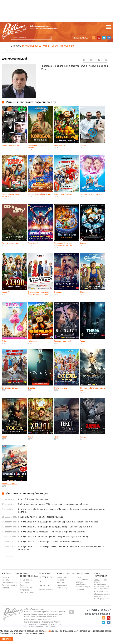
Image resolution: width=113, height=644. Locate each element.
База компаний (100, 575)
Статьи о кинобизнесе (81, 583)
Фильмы (44, 586)
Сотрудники (25, 590)
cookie (48, 631)
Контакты (6, 588)
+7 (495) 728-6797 (98, 610)
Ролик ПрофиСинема (26, 586)
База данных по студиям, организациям (101, 582)
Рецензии (80, 589)
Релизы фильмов (46, 589)
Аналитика (83, 574)
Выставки (61, 583)
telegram (104, 38)
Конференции (63, 588)
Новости (6, 577)
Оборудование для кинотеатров (102, 595)
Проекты (6, 580)
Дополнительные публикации (27, 493)
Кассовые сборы (83, 587)
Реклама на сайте (10, 585)
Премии (60, 580)
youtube (99, 38)
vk (109, 38)
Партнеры (24, 583)
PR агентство (10, 574)
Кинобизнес (67, 46)
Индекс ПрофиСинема (82, 578)
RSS (94, 38)
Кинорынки (62, 585)
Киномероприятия (102, 599)
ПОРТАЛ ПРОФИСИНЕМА (29, 575)
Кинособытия (66, 574)
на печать (99, 60)
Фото (42, 582)
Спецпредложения (10, 583)
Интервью (45, 577)
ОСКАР (55, 46)
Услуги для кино (101, 591)
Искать (50, 38)
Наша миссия (26, 580)
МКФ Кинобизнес (32, 46)
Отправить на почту (106, 60)
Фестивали (62, 577)
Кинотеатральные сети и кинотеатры (102, 588)
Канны (46, 46)
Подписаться (81, 37)
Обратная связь (27, 593)
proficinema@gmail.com (98, 614)
